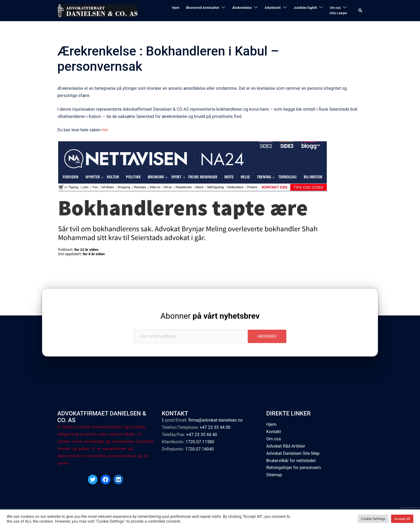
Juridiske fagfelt (305, 8)
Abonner (210, 316)
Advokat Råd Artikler (286, 446)
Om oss (335, 8)
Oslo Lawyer (338, 13)
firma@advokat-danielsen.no (215, 420)
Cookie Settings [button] (373, 519)
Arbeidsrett (273, 8)
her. (106, 130)
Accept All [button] (402, 519)
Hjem (175, 8)
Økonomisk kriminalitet (203, 8)
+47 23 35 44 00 (215, 427)
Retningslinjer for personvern (294, 468)
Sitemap (274, 475)
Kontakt (274, 432)
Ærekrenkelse (242, 8)
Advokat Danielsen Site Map (293, 453)
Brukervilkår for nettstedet (291, 461)
